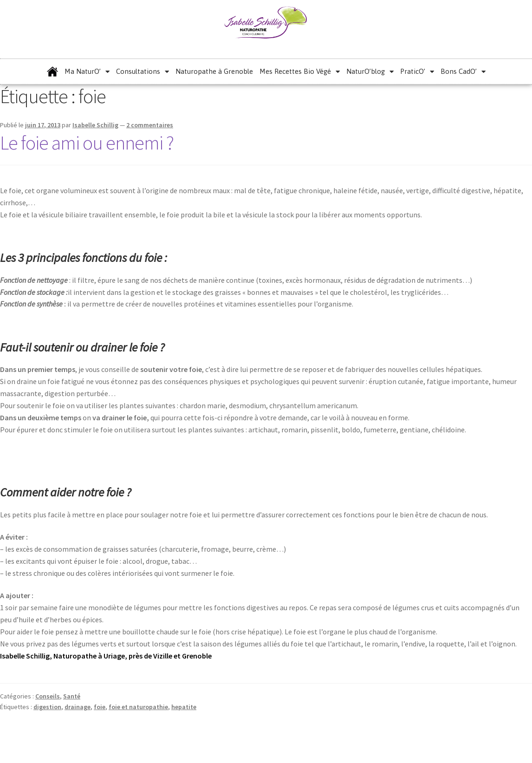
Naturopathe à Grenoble (214, 71)
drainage (78, 707)
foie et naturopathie (138, 707)
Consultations (143, 72)
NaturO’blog (370, 72)
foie (100, 707)
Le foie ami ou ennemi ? (87, 143)
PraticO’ (417, 72)
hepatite (184, 707)
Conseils (48, 696)
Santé (72, 696)
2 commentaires (150, 125)
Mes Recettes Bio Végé (300, 72)
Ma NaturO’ (87, 72)
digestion (47, 707)
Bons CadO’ (463, 72)
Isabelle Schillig (95, 125)
